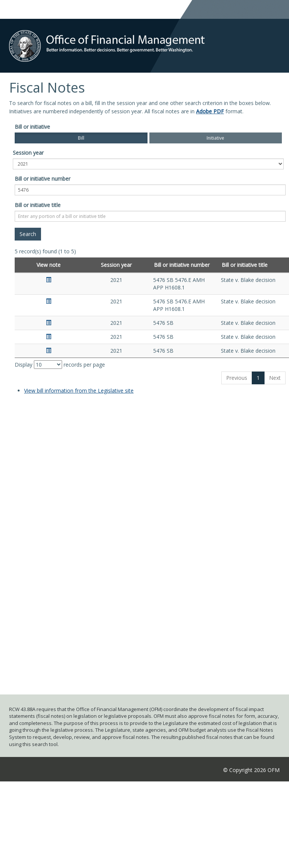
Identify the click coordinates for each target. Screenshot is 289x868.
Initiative (215, 138)
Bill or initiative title (38, 205)
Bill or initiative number (43, 179)
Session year (28, 153)
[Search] (28, 234)
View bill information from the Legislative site (79, 391)
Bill (81, 138)
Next (275, 378)
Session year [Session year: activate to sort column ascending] (116, 265)
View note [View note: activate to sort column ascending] (49, 265)
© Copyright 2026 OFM (251, 770)
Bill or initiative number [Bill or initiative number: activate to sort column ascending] (182, 265)
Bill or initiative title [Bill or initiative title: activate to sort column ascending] (245, 265)
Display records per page (60, 365)
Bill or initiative (32, 127)
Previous (237, 378)
